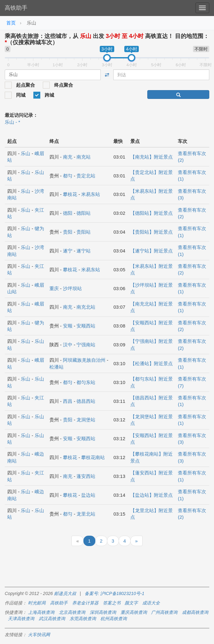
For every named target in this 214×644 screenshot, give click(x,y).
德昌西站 (86, 401)
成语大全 (151, 603)
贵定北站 (86, 176)
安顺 (68, 326)
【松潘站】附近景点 (152, 363)
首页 (11, 23)
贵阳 (68, 232)
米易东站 (91, 194)
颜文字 (131, 603)
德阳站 (84, 213)
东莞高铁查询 (83, 619)
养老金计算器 (85, 603)
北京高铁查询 (72, 612)
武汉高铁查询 (52, 619)
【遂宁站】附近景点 (152, 251)
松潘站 (56, 367)
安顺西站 (86, 326)
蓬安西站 (86, 476)
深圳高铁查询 (103, 612)
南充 (68, 157)
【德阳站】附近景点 (152, 213)
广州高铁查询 (164, 612)
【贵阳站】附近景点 (152, 232)
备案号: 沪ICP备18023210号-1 (115, 593)
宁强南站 (86, 345)
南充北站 (86, 307)
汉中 (68, 345)
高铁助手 (16, 8)
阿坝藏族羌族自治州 (84, 360)
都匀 (68, 176)
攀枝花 (70, 194)
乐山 (25, 153)
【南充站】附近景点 (152, 157)
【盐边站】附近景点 (152, 495)
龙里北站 (86, 514)
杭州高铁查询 (114, 619)
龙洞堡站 (86, 420)
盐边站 (88, 495)
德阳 (68, 213)
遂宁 (68, 251)
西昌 (68, 401)
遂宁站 (84, 251)
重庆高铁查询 (134, 612)
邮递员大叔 (65, 593)
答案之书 (112, 603)
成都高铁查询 (195, 612)
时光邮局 (37, 603)
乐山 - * (12, 122)
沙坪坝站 (72, 288)
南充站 (84, 157)
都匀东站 (86, 382)
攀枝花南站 (93, 457)
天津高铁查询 (21, 619)
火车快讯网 (39, 635)
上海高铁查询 (41, 612)
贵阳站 (84, 232)
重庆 (54, 288)
